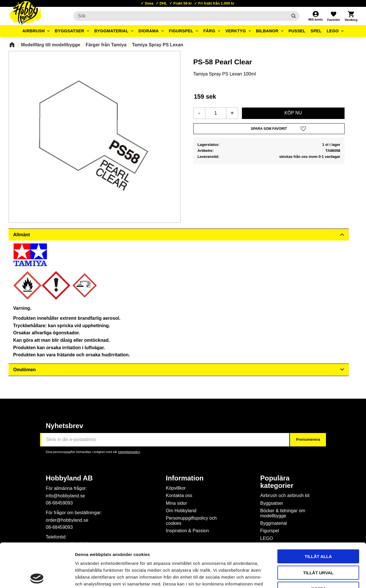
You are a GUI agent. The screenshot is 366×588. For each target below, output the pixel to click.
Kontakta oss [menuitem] (179, 495)
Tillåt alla (318, 512)
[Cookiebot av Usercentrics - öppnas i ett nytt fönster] (37, 577)
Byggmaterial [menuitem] (112, 31)
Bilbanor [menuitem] (267, 31)
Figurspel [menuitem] (181, 31)
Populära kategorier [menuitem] (277, 482)
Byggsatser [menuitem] (70, 31)
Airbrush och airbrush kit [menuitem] (285, 495)
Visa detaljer (311, 577)
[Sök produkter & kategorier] (180, 16)
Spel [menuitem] (316, 31)
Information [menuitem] (185, 478)
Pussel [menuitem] (297, 31)
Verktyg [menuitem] (236, 31)
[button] (333, 16)
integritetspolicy (129, 452)
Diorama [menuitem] (149, 31)
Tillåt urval (318, 529)
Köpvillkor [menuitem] (176, 488)
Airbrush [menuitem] (34, 31)
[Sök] (294, 16)
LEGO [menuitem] (333, 31)
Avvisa (318, 545)
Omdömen (24, 370)
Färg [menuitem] (209, 31)
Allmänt (22, 235)
